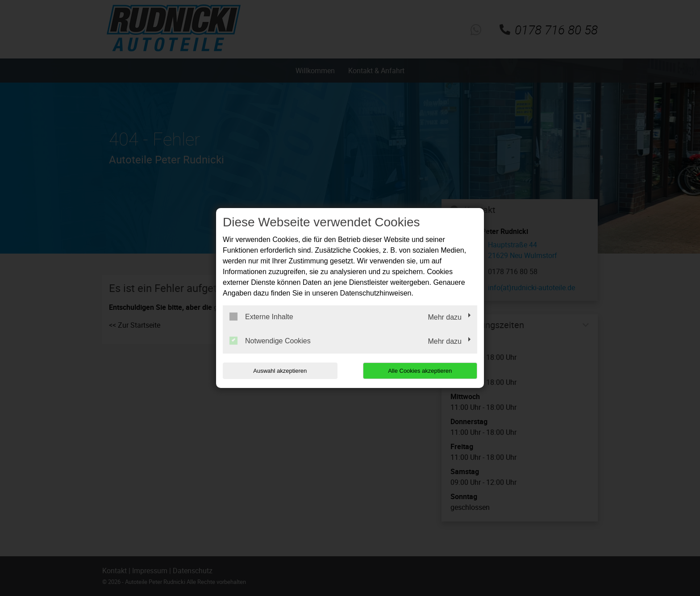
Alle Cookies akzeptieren (420, 371)
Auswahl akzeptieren (280, 371)
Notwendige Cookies (270, 341)
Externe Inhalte (261, 317)
